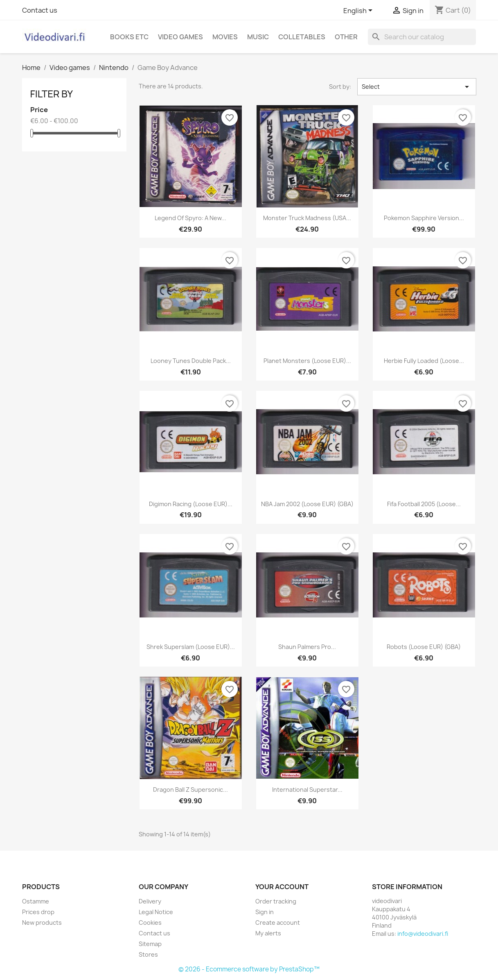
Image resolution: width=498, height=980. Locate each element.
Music (258, 37)
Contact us (40, 10)
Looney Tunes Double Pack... (191, 361)
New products (42, 923)
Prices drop (38, 912)
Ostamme (36, 901)
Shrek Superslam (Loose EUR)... (191, 647)
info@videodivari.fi (423, 934)
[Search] (422, 37)
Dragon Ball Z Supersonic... (190, 790)
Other (346, 37)
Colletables (302, 37)
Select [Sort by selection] (417, 87)
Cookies (150, 923)
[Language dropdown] (359, 11)
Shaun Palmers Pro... (307, 647)
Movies (225, 37)
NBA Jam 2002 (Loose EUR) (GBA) (307, 504)
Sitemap (150, 944)
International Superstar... (307, 790)
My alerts (268, 933)
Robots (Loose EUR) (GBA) (424, 647)
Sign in (265, 912)
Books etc (129, 37)
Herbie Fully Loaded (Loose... (424, 361)
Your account (282, 887)
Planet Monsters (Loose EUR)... (307, 361)
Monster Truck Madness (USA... (307, 218)
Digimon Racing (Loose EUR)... (191, 504)
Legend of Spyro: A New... (190, 218)
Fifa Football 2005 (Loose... (424, 504)
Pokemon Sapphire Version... (424, 218)
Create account (278, 923)
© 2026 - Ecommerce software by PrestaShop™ (249, 969)
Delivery (150, 901)
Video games (180, 37)
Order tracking (276, 901)
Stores (148, 954)
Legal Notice (156, 912)
